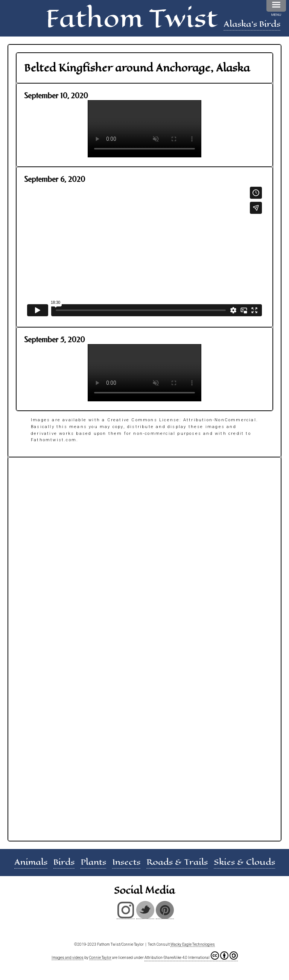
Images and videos (68, 958)
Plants (93, 862)
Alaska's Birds (252, 24)
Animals (31, 862)
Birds (64, 862)
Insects (126, 862)
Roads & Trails (177, 862)
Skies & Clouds (244, 862)
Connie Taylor (100, 958)
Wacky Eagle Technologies (193, 944)
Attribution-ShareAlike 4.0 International (191, 956)
